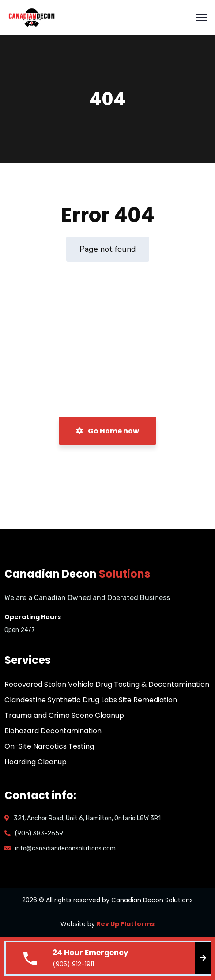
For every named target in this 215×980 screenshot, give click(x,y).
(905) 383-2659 (39, 833)
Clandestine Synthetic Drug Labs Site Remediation (91, 700)
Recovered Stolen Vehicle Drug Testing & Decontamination (107, 684)
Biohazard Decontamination (53, 731)
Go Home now (107, 431)
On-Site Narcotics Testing (49, 746)
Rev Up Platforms (126, 924)
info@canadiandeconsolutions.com (65, 848)
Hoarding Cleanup (36, 762)
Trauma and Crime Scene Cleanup (64, 715)
